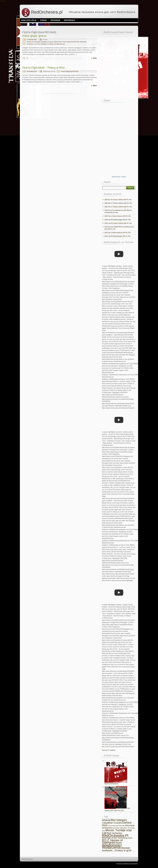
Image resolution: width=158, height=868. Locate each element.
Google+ (3, 1)
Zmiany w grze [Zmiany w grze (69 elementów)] (123, 850)
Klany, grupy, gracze (35, 36)
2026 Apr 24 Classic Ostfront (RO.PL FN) (118, 200)
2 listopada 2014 (32, 40)
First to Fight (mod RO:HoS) (71, 42)
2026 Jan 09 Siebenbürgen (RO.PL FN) (117, 236)
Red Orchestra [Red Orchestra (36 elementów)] (114, 833)
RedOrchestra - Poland (119, 177)
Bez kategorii (36, 42)
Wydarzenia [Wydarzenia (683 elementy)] (111, 847)
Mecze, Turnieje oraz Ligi (57, 44)
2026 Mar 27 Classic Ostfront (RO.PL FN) (118, 203)
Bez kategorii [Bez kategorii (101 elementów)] (119, 820)
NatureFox (135, 864)
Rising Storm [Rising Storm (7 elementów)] (128, 838)
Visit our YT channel (109, 750)
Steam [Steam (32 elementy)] (119, 843)
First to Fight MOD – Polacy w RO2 (44, 68)
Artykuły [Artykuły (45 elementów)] (106, 820)
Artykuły (29, 42)
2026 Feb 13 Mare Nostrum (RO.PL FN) (118, 216)
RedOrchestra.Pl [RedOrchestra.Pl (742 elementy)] (115, 836)
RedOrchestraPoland (116, 772)
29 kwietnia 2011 (32, 71)
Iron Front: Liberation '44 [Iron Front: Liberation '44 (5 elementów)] (121, 828)
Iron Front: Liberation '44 (41, 44)
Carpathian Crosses (47, 42)
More (95, 58)
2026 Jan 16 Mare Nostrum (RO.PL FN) (118, 233)
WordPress (126, 864)
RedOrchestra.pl (42, 12)
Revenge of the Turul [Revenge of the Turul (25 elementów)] (112, 838)
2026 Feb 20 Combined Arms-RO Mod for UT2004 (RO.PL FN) (118, 211)
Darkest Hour (58, 42)
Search (130, 188)
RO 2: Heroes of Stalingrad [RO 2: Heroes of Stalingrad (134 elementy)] (112, 841)
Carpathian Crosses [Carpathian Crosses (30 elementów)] (112, 823)
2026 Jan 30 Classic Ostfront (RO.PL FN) (118, 223)
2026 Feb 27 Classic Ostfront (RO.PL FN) (118, 207)
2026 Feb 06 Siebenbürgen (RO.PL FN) (118, 220)
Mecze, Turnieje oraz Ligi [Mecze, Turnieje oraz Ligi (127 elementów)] (117, 832)
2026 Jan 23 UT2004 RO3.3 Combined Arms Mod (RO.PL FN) (119, 228)
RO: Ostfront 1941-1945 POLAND (117, 799)
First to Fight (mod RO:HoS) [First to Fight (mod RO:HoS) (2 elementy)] (116, 826)
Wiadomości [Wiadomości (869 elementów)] (112, 845)
